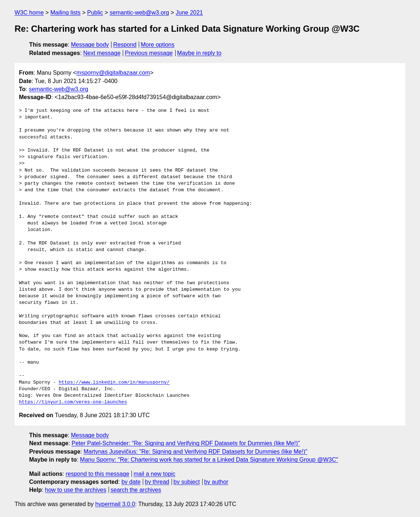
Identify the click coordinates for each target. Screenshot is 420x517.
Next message (102, 53)
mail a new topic (155, 474)
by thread (157, 482)
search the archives (136, 490)
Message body (90, 45)
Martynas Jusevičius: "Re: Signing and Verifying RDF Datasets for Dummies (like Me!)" (195, 452)
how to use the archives (76, 490)
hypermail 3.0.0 (115, 504)
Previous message (149, 53)
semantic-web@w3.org (139, 13)
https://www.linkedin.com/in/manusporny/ (114, 383)
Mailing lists (65, 13)
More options (158, 45)
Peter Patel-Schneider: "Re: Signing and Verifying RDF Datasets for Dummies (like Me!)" (186, 443)
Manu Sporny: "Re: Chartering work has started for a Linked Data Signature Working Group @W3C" (209, 460)
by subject (187, 482)
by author (216, 482)
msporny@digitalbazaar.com (113, 73)
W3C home (29, 13)
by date (131, 482)
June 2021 (189, 13)
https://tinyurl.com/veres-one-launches (73, 402)
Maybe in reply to (199, 53)
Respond (125, 45)
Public (95, 13)
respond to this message (97, 474)
